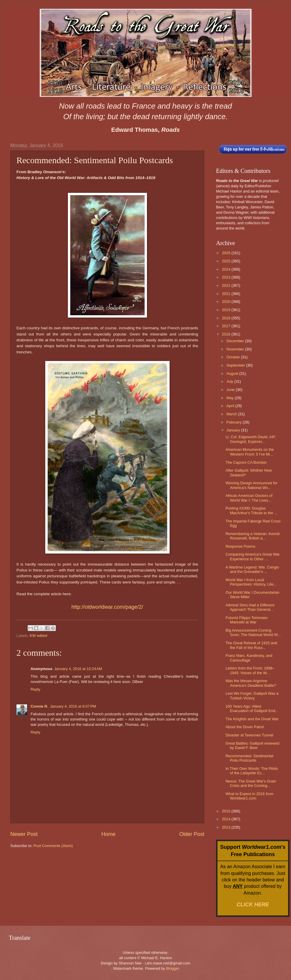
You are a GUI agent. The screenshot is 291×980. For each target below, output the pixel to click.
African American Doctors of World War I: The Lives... (249, 498)
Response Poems (240, 546)
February (234, 422)
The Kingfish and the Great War (252, 719)
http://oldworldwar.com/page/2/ (107, 607)
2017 (227, 326)
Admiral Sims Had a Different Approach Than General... (250, 607)
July (230, 381)
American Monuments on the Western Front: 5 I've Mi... (250, 452)
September (236, 365)
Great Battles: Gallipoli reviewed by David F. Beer (252, 745)
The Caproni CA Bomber (246, 462)
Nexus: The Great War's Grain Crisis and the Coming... (251, 783)
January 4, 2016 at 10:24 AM (78, 669)
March (232, 414)
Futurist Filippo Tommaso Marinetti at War (247, 620)
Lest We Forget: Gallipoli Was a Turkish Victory (252, 696)
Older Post (192, 834)
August (233, 373)
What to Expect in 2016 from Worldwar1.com (249, 796)
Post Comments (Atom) (53, 846)
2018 (227, 318)
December (236, 341)
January (234, 430)
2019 (227, 310)
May (230, 398)
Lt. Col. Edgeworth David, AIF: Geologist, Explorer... (251, 439)
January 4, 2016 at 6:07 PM (73, 706)
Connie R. (39, 706)
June (231, 390)
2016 (227, 334)
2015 (227, 811)
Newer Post (24, 834)
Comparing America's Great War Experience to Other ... (252, 556)
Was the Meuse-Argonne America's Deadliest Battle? (251, 683)
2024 (227, 269)
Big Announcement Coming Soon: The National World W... (253, 632)
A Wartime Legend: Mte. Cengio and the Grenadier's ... (252, 569)
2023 (227, 277)
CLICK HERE (253, 905)
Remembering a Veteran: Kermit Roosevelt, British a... (252, 536)
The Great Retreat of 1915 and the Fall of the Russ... (251, 645)
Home (108, 834)
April (231, 406)
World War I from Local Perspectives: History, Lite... (251, 582)
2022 (227, 285)
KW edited (38, 636)
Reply (35, 689)
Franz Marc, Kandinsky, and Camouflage (249, 658)
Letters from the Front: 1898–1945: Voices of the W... (250, 670)
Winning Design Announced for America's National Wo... (251, 485)
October (234, 357)
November (236, 349)
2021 (227, 294)
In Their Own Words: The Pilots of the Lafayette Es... (252, 771)
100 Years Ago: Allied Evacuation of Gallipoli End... (252, 709)
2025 (227, 261)
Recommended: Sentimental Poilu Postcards (249, 758)
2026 (227, 253)
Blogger (173, 968)
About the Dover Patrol (245, 727)
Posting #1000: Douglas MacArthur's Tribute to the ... (251, 510)
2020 (227, 302)
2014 (227, 819)
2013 (227, 827)
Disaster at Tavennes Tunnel (249, 735)
